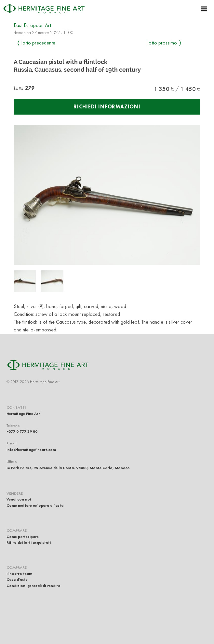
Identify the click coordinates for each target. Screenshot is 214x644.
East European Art (32, 25)
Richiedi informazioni (107, 107)
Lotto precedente (38, 43)
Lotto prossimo (162, 43)
